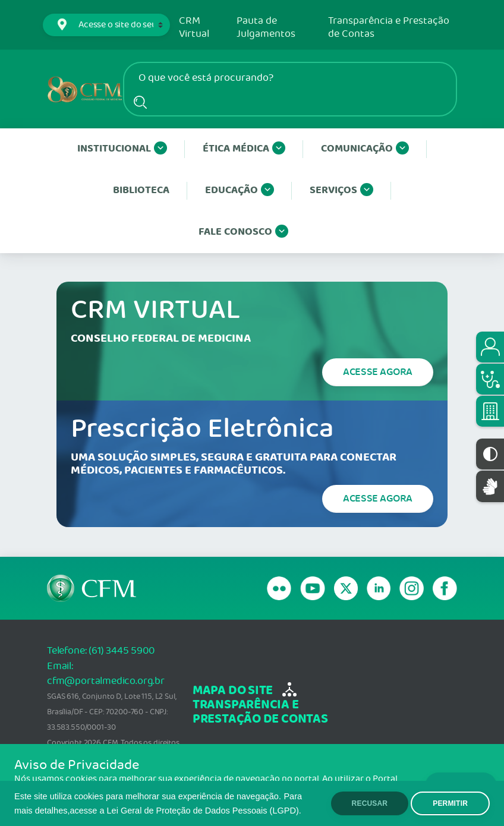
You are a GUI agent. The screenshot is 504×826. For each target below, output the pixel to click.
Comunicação (365, 149)
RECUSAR (370, 803)
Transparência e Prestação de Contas (389, 28)
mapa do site (233, 691)
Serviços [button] (341, 191)
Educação (240, 191)
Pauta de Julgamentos (266, 28)
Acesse (378, 372)
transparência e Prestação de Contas (260, 712)
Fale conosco (243, 232)
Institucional (122, 149)
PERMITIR (450, 803)
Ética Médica (244, 149)
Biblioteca (141, 190)
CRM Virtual (194, 28)
